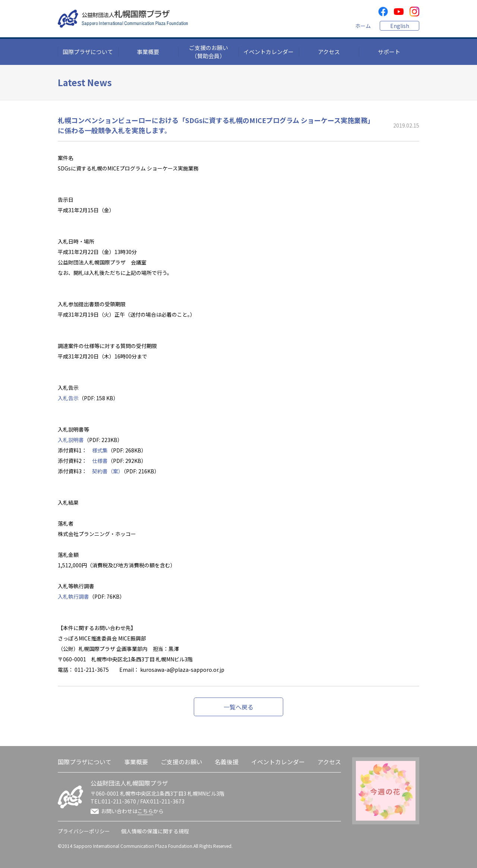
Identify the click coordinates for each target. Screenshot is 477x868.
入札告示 (68, 398)
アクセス (329, 52)
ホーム (363, 26)
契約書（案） (108, 471)
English (400, 26)
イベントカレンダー (268, 52)
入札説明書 (71, 440)
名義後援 (227, 762)
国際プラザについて (88, 52)
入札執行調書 (73, 596)
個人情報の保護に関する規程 (155, 831)
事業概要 (148, 52)
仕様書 (100, 461)
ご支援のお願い (181, 762)
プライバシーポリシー (84, 831)
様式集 (100, 450)
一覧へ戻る (238, 707)
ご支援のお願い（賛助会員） (209, 52)
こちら (145, 811)
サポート (389, 52)
